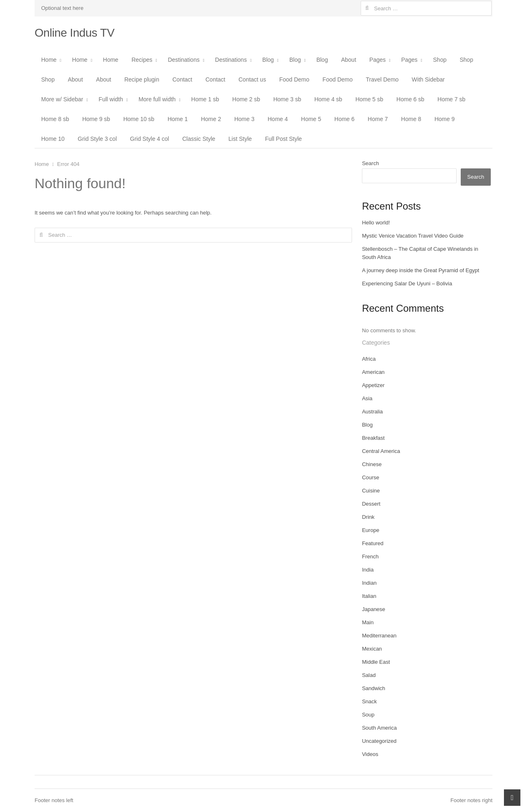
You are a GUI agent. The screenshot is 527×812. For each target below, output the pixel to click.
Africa (369, 359)
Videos (370, 754)
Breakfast (373, 438)
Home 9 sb (96, 119)
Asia (367, 398)
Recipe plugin (142, 79)
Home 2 (211, 119)
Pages (378, 60)
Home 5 (311, 119)
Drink (368, 517)
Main (368, 622)
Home (49, 60)
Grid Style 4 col (150, 139)
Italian (369, 596)
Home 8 (411, 119)
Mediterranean (379, 636)
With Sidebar (428, 79)
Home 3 (244, 119)
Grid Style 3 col (97, 139)
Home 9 (444, 119)
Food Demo (294, 79)
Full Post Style (283, 139)
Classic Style (199, 139)
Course (371, 477)
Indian (369, 583)
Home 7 (378, 119)
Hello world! (376, 223)
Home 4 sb (328, 99)
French (370, 556)
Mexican (372, 649)
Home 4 (278, 119)
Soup (368, 715)
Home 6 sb (410, 99)
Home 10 (53, 139)
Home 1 (178, 119)
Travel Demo (382, 79)
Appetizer (373, 385)
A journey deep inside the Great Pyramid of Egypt (421, 270)
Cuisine (371, 491)
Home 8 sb (55, 119)
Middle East (376, 662)
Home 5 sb (369, 99)
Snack (369, 701)
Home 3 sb (287, 99)
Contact (182, 79)
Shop (440, 60)
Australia (372, 412)
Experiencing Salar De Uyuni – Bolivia (407, 283)
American (373, 372)
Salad (369, 675)
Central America (381, 451)
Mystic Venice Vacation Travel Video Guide (413, 236)
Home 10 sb (139, 119)
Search (370, 163)
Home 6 (344, 119)
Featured (373, 543)
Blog (268, 60)
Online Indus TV (75, 33)
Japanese (373, 609)
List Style (240, 139)
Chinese (372, 464)
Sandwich (373, 688)
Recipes (142, 60)
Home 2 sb (246, 99)
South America (379, 728)
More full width (157, 99)
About (349, 60)
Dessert (371, 504)
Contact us (252, 79)
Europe (371, 530)
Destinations (184, 60)
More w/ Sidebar (62, 99)
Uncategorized (379, 741)
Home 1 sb (205, 99)
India (368, 570)
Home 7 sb (452, 99)
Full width (111, 99)
